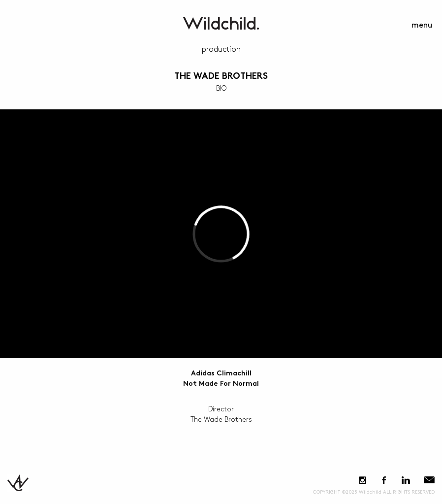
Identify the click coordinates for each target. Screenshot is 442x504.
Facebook (384, 480)
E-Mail (429, 480)
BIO (221, 88)
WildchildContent (221, 23)
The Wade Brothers (221, 77)
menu (422, 25)
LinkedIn (406, 480)
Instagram (363, 480)
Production (221, 50)
